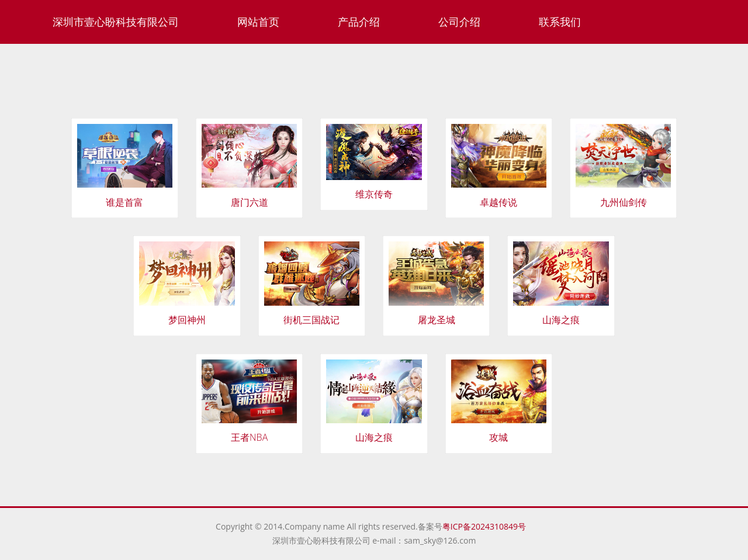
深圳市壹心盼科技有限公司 (116, 22)
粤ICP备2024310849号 (487, 526)
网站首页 (258, 22)
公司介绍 (459, 22)
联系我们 (560, 22)
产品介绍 (359, 22)
